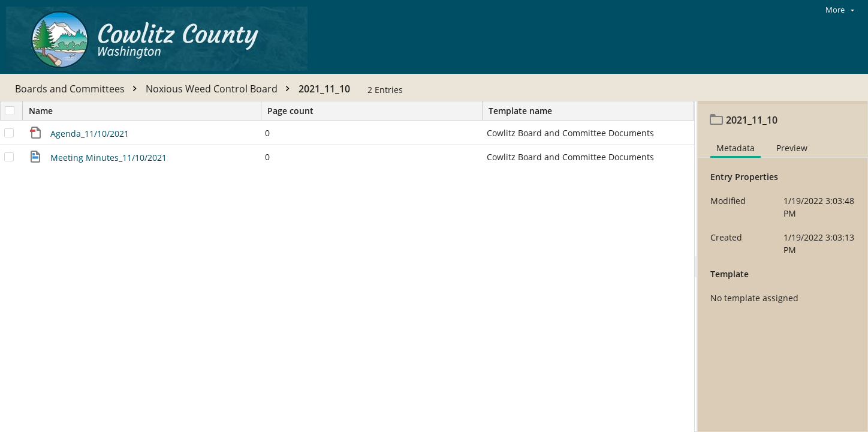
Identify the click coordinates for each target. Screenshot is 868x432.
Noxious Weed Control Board (221, 89)
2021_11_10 (324, 89)
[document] (783, 268)
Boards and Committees (79, 89)
